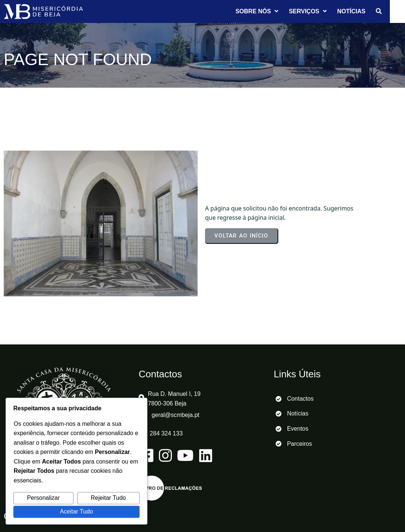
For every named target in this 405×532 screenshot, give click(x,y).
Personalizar (43, 498)
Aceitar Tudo (76, 511)
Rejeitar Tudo (108, 498)
